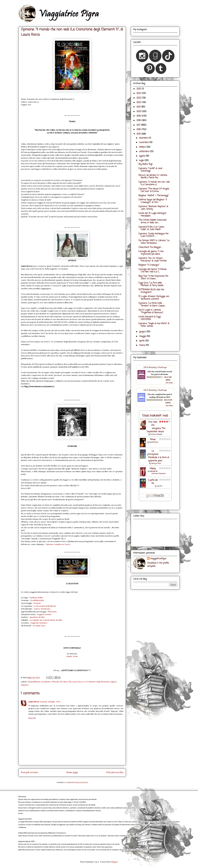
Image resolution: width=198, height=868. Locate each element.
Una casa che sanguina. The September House (156, 427)
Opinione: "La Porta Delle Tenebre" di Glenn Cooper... (152, 305)
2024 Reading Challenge (155, 367)
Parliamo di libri (36, 598)
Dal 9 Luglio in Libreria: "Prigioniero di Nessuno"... (151, 311)
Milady (153, 469)
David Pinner (154, 442)
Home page (72, 772)
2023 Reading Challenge (155, 390)
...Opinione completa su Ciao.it (57, 544)
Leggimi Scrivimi (44, 614)
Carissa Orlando (156, 434)
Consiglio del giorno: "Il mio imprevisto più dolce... (151, 253)
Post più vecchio (115, 772)
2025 (139, 89)
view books (169, 383)
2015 (139, 134)
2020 (139, 112)
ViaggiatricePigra (158, 559)
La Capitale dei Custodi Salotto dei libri (46, 620)
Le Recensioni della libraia (45, 606)
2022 (139, 102)
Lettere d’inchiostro (42, 609)
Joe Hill (160, 486)
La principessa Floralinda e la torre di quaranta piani (158, 456)
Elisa (149, 372)
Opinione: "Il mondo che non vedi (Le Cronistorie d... (154, 183)
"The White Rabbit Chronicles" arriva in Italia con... (153, 221)
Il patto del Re (153, 482)
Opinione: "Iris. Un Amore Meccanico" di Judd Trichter (153, 260)
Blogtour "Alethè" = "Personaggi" (154, 196)
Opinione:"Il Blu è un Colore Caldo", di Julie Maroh (151, 228)
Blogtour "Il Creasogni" (149, 265)
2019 (139, 116)
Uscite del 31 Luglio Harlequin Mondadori (152, 215)
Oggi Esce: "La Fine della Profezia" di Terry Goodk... (151, 284)
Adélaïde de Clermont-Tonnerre (158, 473)
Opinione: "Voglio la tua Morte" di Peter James (154, 325)
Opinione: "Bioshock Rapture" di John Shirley (153, 208)
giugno (143, 332)
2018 (139, 120)
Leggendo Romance (39, 623)
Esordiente (46, 682)
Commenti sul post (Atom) (77, 782)
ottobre (143, 147)
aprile (142, 341)
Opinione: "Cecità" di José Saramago (150, 170)
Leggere (113, 682)
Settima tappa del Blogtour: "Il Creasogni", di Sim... (153, 201)
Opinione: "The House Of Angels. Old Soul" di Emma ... (154, 190)
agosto (142, 156)
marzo (142, 345)
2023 (139, 98)
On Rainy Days (39, 626)
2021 (139, 107)
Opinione (25, 685)
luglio (142, 161)
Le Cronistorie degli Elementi (96, 682)
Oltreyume (52, 612)
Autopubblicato (34, 682)
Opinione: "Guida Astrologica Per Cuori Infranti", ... (154, 235)
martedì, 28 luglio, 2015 (50, 702)
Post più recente (30, 772)
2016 (139, 130)
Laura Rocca (78, 682)
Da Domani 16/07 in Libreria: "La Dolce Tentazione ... (154, 242)
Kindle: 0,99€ (72, 657)
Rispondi (32, 718)
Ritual (153, 440)
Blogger (114, 862)
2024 (139, 93)
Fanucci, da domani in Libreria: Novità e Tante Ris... (153, 177)
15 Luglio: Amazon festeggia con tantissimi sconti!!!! (154, 298)
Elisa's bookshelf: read (155, 416)
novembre (144, 143)
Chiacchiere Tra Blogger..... (150, 247)
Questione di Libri (37, 617)
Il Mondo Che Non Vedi (61, 682)
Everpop (37, 603)
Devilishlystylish (37, 600)
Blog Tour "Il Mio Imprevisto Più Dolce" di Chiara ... (153, 277)
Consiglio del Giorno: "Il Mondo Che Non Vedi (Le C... (152, 271)
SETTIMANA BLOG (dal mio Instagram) (151, 291)
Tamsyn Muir (156, 464)
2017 (139, 125)
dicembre (144, 138)
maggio (143, 336)
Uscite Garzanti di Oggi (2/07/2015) (150, 318)
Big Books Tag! (145, 164)
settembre (144, 152)
